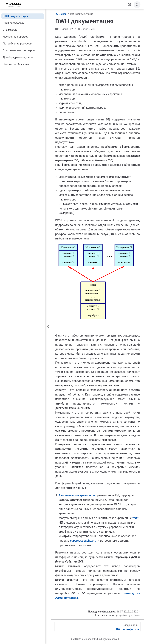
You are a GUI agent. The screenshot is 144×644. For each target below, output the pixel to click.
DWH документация (15, 16)
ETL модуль (10, 30)
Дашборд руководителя (18, 57)
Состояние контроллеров (19, 50)
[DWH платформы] (98, 627)
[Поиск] (137, 5)
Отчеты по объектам (16, 64)
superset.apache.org (83, 541)
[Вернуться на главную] (15, 5)
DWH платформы (14, 23)
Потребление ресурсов (17, 44)
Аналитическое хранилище (77, 495)
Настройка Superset (15, 37)
